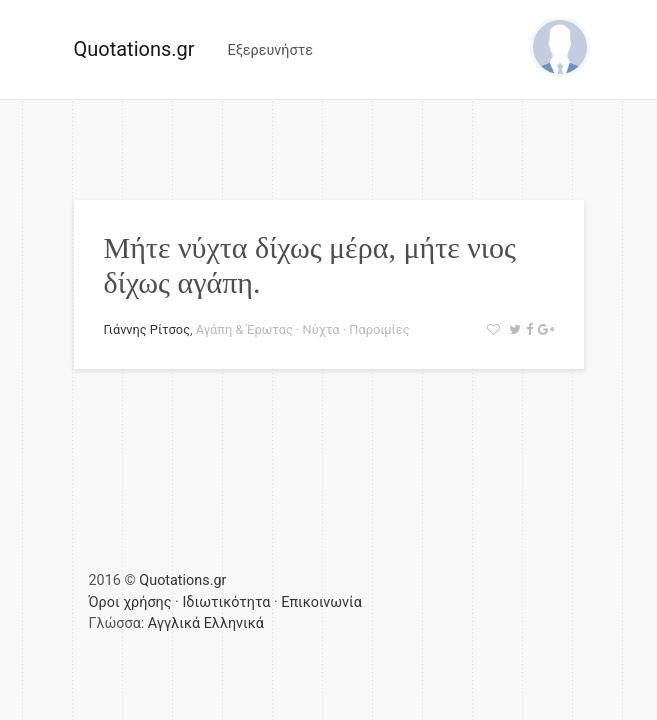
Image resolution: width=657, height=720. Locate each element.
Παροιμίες (379, 329)
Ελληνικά (234, 623)
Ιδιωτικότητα (226, 602)
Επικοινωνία (321, 602)
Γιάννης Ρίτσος (147, 329)
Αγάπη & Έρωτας (244, 329)
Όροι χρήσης (130, 602)
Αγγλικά (174, 623)
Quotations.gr (134, 49)
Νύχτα (321, 329)
